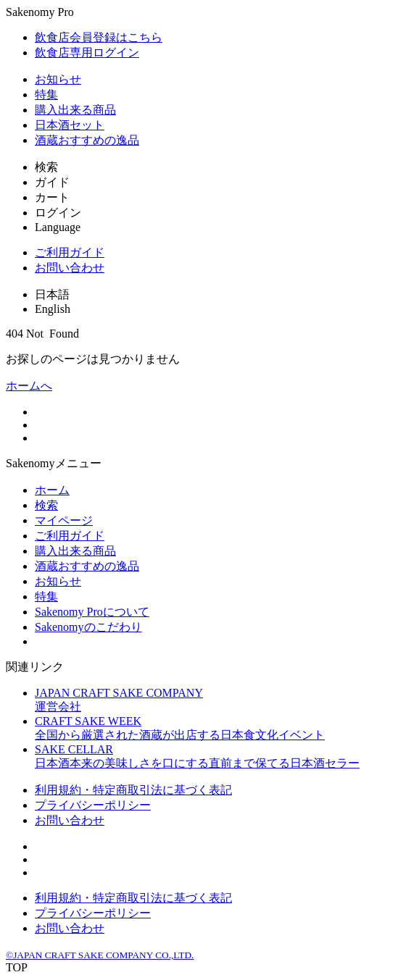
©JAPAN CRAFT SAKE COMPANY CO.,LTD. (100, 955)
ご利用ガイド (70, 252)
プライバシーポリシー (93, 805)
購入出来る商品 (75, 110)
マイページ (64, 520)
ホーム (52, 490)
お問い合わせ (70, 268)
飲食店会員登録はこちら (99, 37)
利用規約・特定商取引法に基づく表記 (133, 790)
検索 (46, 505)
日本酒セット (70, 125)
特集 (46, 95)
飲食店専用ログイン (87, 53)
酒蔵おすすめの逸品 (87, 140)
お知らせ (58, 79)
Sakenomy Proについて (92, 612)
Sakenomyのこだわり (88, 627)
